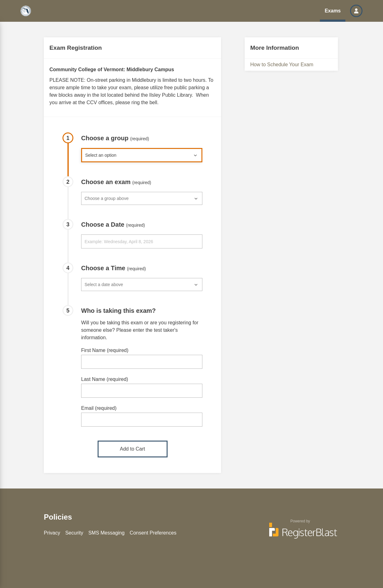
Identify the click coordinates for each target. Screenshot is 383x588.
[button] (356, 11)
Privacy (52, 533)
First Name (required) (105, 350)
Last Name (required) (105, 379)
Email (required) (99, 408)
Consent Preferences (153, 533)
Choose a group (115, 138)
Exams (333, 11)
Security (74, 533)
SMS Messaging (106, 533)
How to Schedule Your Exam (282, 65)
